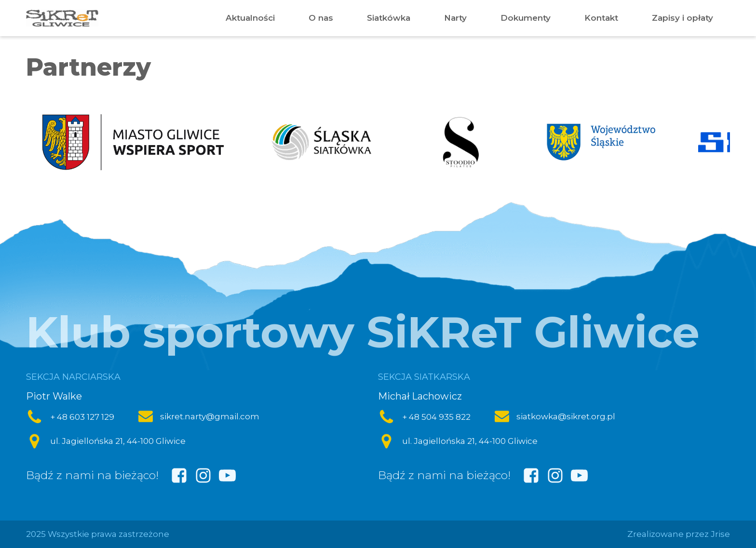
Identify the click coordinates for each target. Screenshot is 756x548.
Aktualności (250, 18)
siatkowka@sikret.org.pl (566, 416)
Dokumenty (526, 18)
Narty (455, 18)
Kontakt (601, 18)
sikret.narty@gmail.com (210, 416)
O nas (321, 18)
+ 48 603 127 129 (82, 417)
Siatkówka (389, 18)
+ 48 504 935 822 (436, 417)
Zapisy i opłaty (682, 18)
